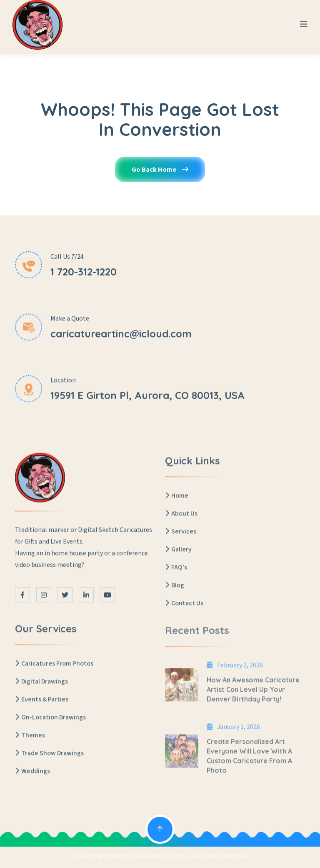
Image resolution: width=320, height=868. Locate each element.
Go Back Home (160, 171)
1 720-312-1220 (84, 272)
